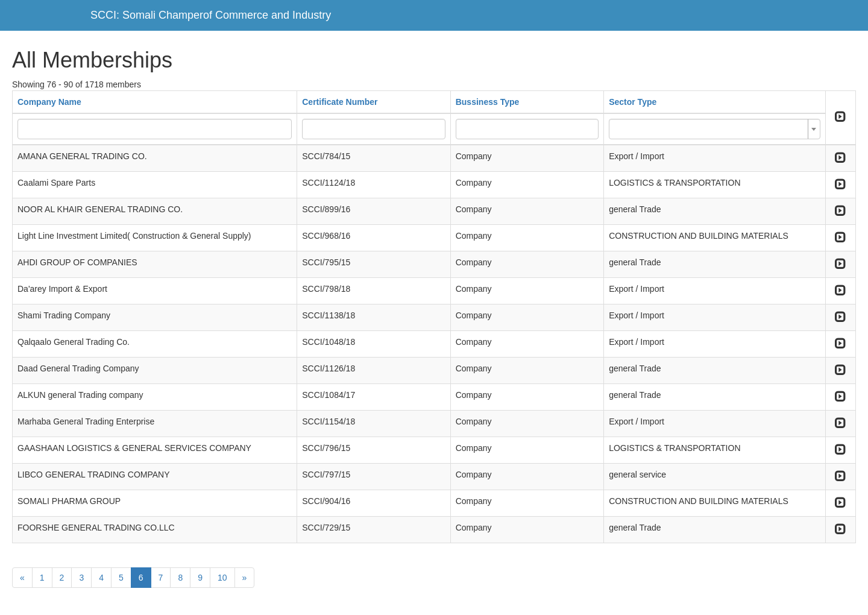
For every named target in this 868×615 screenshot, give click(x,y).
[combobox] (715, 129)
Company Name (49, 102)
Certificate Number (340, 102)
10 (222, 578)
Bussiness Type (488, 102)
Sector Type (633, 102)
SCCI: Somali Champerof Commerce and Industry (211, 15)
